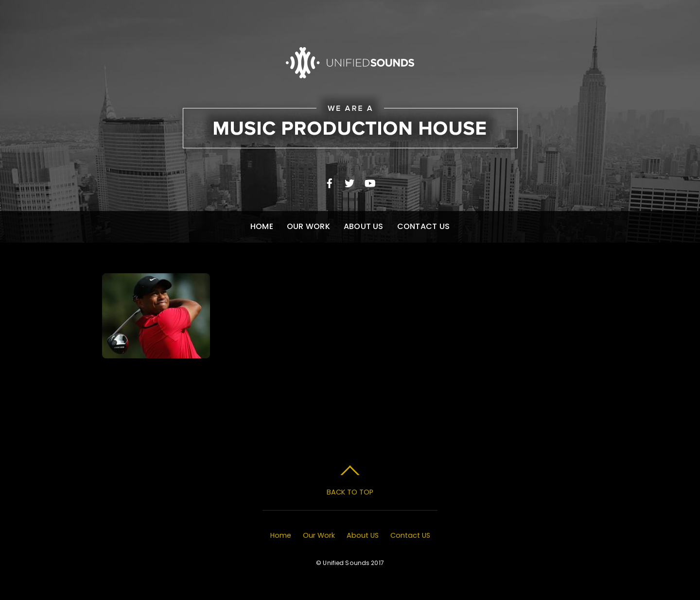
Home (262, 226)
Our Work (308, 226)
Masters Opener (156, 373)
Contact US (423, 226)
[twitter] (350, 182)
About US (364, 226)
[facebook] (330, 182)
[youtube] (369, 182)
